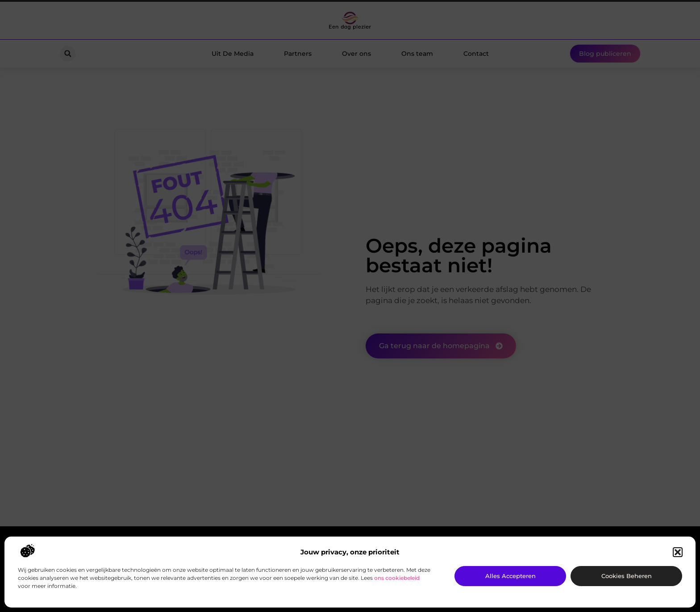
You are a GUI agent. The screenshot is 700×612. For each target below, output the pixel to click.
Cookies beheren (627, 576)
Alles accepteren (510, 576)
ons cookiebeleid (397, 578)
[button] (678, 552)
